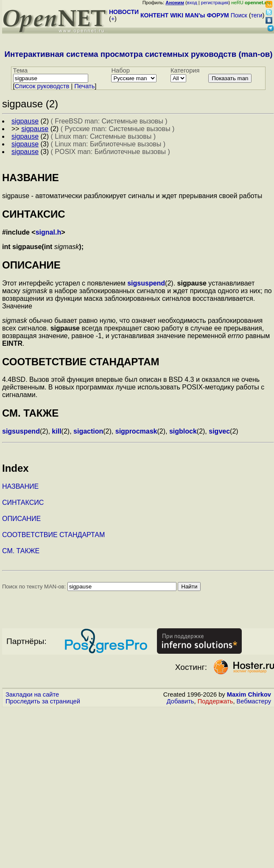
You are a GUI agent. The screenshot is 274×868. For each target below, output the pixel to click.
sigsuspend (146, 283)
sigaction (88, 431)
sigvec (219, 431)
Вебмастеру (254, 701)
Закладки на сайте (32, 694)
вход (192, 3)
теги (257, 15)
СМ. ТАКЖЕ (21, 551)
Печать (84, 86)
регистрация (215, 3)
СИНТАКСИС (23, 503)
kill (56, 431)
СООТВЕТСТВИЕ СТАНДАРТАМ (53, 535)
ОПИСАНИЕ (21, 519)
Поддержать (215, 701)
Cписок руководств (42, 86)
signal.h (48, 232)
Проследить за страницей (43, 701)
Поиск (239, 15)
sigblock (183, 431)
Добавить (180, 701)
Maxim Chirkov (249, 694)
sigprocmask (136, 431)
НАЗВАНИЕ (20, 486)
